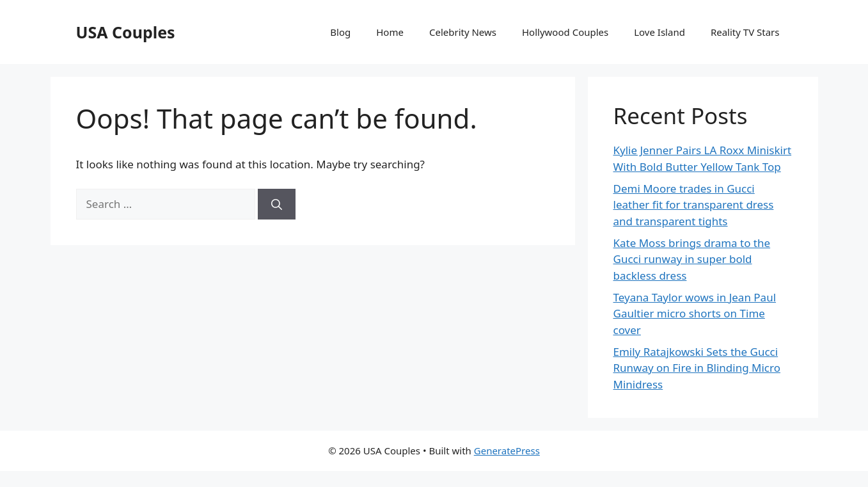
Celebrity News (463, 32)
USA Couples (126, 32)
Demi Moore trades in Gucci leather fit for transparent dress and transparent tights (694, 205)
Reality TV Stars (745, 32)
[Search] (277, 204)
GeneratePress (507, 451)
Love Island (659, 32)
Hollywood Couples (565, 32)
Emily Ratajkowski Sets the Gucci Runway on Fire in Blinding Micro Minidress (697, 368)
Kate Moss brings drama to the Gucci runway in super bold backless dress (692, 259)
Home (390, 32)
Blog (340, 32)
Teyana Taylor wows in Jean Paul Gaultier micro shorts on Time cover (695, 314)
